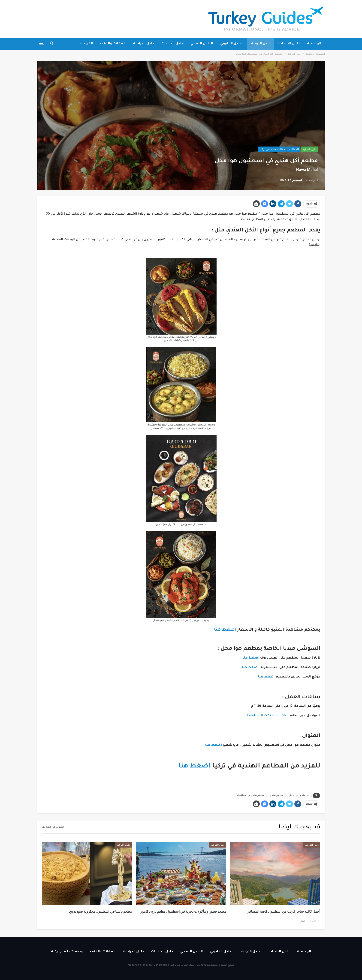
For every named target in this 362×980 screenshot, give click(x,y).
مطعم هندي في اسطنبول (251, 796)
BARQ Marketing (159, 965)
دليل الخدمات (172, 44)
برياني (292, 796)
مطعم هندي (277, 796)
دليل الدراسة (143, 44)
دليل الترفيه (261, 44)
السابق (314, 921)
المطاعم (294, 149)
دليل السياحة (289, 44)
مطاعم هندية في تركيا (272, 149)
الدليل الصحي (202, 44)
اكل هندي (305, 796)
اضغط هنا (224, 630)
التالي (301, 921)
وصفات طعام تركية (67, 952)
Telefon (253, 716)
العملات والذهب (113, 44)
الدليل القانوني (232, 44)
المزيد (88, 44)
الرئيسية (314, 44)
